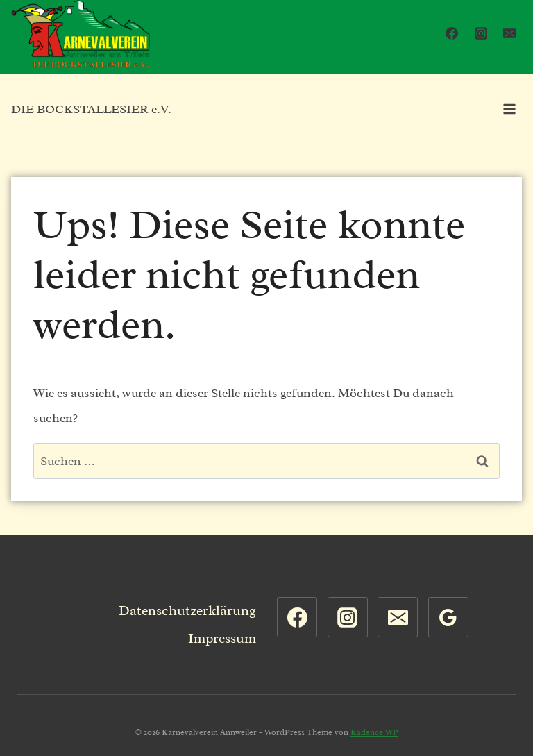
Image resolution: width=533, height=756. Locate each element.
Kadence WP (374, 732)
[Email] (509, 33)
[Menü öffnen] (509, 109)
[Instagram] (481, 33)
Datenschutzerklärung (187, 611)
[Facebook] (452, 33)
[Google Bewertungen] (448, 617)
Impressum (222, 638)
